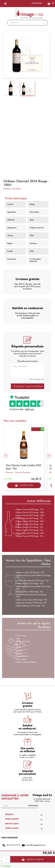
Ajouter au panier (33, 859)
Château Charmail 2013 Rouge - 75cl (29, 527)
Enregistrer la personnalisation (28, 386)
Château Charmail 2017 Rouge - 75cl (29, 518)
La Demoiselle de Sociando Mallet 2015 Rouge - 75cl (33, 577)
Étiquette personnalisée (27, 361)
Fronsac (18, 647)
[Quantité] (7, 859)
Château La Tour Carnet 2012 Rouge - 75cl (31, 600)
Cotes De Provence (23, 472)
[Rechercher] (27, 23)
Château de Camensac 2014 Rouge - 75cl (31, 603)
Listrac (18, 639)
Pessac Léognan (21, 659)
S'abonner (33, 806)
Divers (18, 644)
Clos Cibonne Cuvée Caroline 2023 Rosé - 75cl (23, 467)
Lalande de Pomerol (23, 641)
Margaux (19, 653)
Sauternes (19, 650)
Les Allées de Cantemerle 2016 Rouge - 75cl (32, 581)
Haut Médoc (17, 189)
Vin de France (21, 636)
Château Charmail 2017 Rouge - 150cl (30, 521)
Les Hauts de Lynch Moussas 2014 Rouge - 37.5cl (31, 596)
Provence (9, 472)
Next (49, 456)
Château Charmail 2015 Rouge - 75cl (29, 524)
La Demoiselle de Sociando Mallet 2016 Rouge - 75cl (33, 588)
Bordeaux (7, 189)
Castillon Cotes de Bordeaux (26, 662)
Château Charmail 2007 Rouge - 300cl (30, 515)
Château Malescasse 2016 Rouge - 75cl (30, 606)
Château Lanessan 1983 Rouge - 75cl (29, 592)
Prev (6, 456)
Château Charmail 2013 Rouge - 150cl (30, 533)
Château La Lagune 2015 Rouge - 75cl (30, 572)
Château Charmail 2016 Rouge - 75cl (29, 530)
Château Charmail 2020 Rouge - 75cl (29, 510)
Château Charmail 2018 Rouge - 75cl (29, 536)
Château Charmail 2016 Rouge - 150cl (30, 512)
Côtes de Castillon (22, 656)
